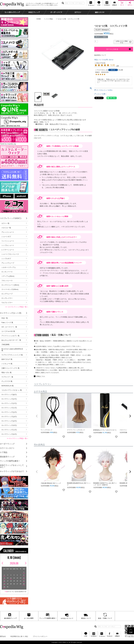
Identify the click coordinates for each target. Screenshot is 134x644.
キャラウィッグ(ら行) (9, 430)
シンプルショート (8, 245)
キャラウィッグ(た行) (9, 408)
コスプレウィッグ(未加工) (11, 218)
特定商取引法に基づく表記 (19, 636)
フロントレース (7, 281)
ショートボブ (6, 237)
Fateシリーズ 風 (7, 322)
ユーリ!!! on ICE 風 (8, 331)
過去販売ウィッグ (7, 457)
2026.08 (14, 563)
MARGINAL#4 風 (7, 386)
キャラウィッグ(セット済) (11, 313)
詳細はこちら (41, 376)
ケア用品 (4, 452)
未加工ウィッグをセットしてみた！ (12, 466)
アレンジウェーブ (8, 263)
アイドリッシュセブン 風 (10, 336)
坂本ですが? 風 (7, 359)
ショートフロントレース (10, 254)
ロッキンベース (7, 272)
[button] (37, 416)
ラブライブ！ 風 (7, 377)
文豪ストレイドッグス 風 (10, 368)
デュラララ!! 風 (7, 381)
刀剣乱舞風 (5, 344)
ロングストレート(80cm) (10, 285)
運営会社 (3, 636)
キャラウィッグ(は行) (9, 417)
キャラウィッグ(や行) (9, 425)
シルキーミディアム (9, 267)
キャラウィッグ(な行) (9, 412)
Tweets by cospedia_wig (8, 144)
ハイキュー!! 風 (7, 364)
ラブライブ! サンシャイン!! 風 (12, 355)
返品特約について (100, 55)
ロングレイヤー (7, 298)
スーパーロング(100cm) (10, 289)
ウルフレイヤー (7, 303)
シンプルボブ (6, 259)
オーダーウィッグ (7, 444)
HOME (39, 19)
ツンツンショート (8, 241)
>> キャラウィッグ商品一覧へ (17, 438)
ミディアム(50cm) (8, 276)
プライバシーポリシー (40, 636)
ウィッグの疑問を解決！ (10, 461)
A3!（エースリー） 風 (9, 327)
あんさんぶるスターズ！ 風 (11, 340)
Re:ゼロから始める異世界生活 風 (12, 350)
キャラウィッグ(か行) (9, 399)
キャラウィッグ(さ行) (9, 403)
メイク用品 (49, 19)
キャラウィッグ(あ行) (9, 395)
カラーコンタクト (7, 448)
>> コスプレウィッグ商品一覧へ (17, 307)
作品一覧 (5, 318)
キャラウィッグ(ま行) (9, 421)
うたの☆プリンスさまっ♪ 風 (12, 390)
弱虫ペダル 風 (6, 372)
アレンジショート (8, 232)
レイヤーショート (8, 250)
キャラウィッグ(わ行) (9, 434)
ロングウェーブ (7, 294)
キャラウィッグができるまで (12, 471)
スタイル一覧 (6, 228)
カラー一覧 (5, 223)
